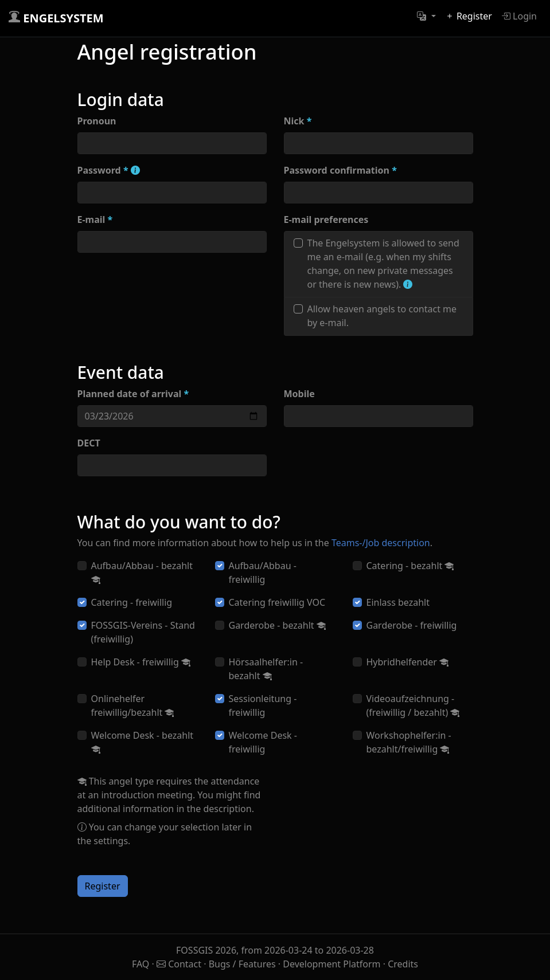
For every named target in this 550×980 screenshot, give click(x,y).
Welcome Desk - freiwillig (263, 742)
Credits (403, 964)
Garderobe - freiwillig (412, 625)
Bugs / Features (242, 964)
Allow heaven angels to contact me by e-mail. (382, 316)
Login (519, 16)
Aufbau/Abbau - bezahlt (142, 573)
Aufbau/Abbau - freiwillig (263, 573)
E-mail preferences (326, 219)
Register (469, 16)
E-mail (95, 219)
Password (109, 170)
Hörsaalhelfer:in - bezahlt (266, 669)
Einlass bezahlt (398, 602)
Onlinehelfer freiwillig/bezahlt (133, 705)
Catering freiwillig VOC (277, 602)
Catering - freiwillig (132, 602)
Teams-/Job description (381, 543)
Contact (180, 964)
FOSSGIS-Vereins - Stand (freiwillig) (143, 632)
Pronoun (97, 121)
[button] (426, 16)
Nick (298, 121)
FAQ (142, 964)
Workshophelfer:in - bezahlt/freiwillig (409, 742)
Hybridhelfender (408, 662)
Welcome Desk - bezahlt (143, 742)
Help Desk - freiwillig (141, 662)
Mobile (299, 394)
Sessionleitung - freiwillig (263, 705)
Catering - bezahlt (410, 566)
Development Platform (331, 964)
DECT (89, 443)
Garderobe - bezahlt (277, 625)
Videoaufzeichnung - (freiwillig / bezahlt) (413, 705)
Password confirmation (340, 170)
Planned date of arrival (133, 394)
